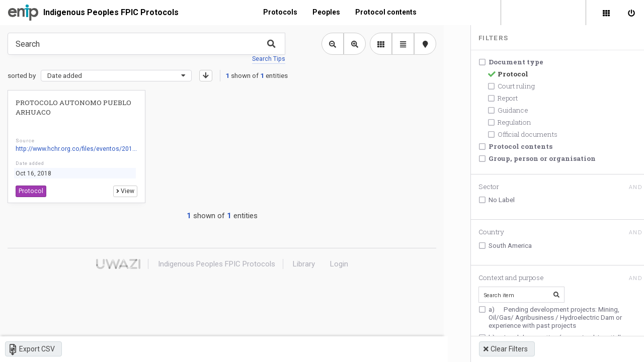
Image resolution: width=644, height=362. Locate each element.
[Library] (606, 13)
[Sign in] (631, 13)
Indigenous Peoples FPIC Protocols (111, 12)
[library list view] (380, 44)
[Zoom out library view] (332, 44)
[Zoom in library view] (354, 44)
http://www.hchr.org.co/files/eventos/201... (75, 149)
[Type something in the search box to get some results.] (146, 44)
